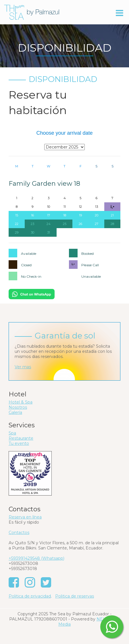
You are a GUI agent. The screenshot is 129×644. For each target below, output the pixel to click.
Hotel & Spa (21, 402)
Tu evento (19, 443)
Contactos (19, 533)
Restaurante (21, 438)
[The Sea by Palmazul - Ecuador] (32, 12)
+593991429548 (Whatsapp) (36, 558)
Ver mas (23, 367)
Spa (12, 433)
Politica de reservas (75, 596)
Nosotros (18, 407)
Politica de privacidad (30, 596)
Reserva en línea (25, 517)
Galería (15, 412)
